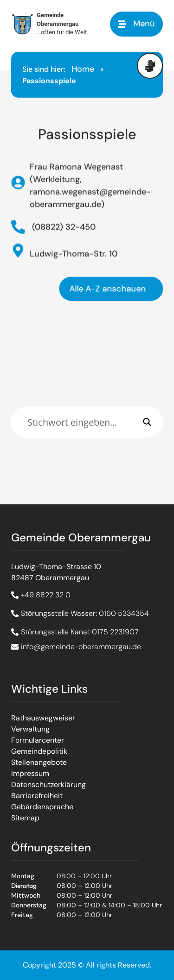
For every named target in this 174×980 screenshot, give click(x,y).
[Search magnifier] (147, 422)
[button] (136, 24)
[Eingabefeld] (83, 422)
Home (83, 69)
